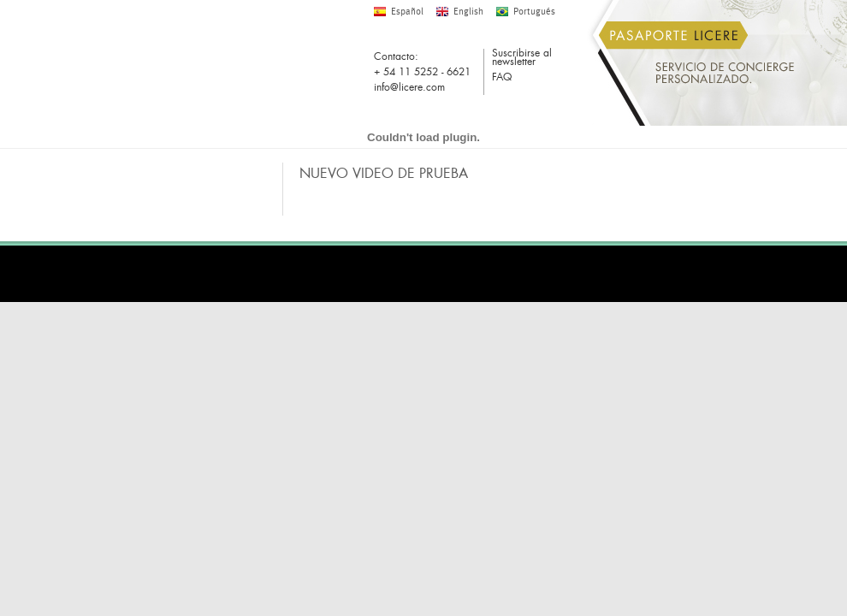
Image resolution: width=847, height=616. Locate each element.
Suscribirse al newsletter (522, 59)
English (468, 12)
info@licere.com (409, 87)
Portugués (534, 12)
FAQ (502, 78)
